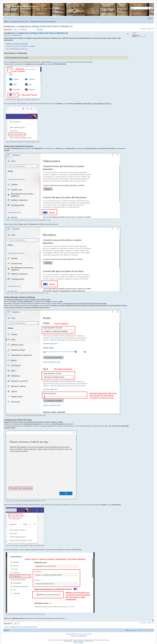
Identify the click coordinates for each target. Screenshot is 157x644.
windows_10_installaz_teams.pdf (17, 44)
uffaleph (134, 33)
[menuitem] (150, 18)
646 (138, 35)
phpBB (72, 634)
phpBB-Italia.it (83, 636)
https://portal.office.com (58, 62)
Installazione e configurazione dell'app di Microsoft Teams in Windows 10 (38, 26)
